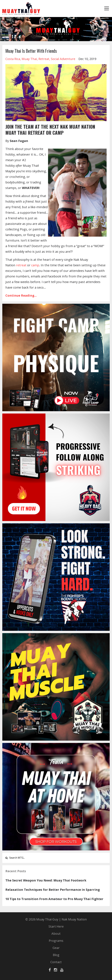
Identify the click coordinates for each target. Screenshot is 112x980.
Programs (56, 941)
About (56, 934)
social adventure (63, 59)
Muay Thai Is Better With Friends (31, 51)
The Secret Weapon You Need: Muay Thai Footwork (46, 880)
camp (35, 265)
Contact (56, 962)
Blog (56, 955)
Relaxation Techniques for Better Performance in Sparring (53, 890)
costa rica (13, 59)
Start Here (56, 926)
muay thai (29, 59)
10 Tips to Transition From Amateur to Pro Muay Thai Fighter (54, 899)
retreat (44, 59)
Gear (56, 948)
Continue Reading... (21, 295)
